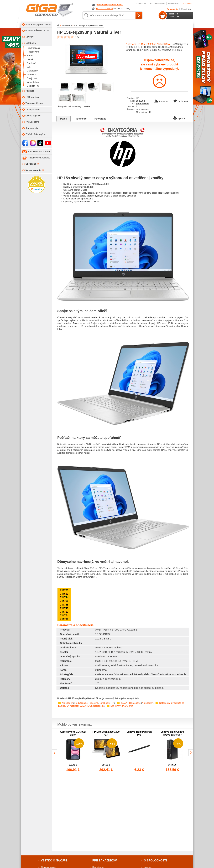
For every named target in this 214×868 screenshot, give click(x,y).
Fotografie (100, 119)
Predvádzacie (81, 703)
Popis (64, 119)
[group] (73, 751)
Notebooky (67, 703)
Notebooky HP (107, 703)
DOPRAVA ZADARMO (122, 706)
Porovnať (162, 101)
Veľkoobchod (174, 4)
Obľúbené (31, 164)
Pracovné (94, 703)
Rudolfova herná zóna (39, 151)
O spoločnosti (140, 4)
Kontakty (187, 4)
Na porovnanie (33, 170)
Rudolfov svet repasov (39, 158)
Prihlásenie (172, 9)
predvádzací (142, 104)
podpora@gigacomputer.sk (109, 5)
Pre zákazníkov (105, 861)
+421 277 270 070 (104, 9)
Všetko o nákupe (157, 4)
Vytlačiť (179, 118)
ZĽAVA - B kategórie (131, 703)
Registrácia (186, 9)
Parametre (81, 119)
